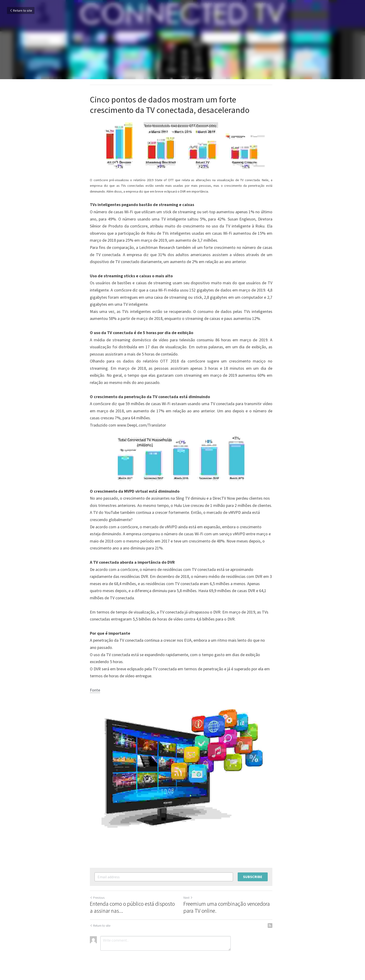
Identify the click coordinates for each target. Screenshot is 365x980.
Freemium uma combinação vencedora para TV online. (228, 909)
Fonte (95, 690)
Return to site (21, 10)
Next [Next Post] (189, 900)
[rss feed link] (273, 928)
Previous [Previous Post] (97, 900)
